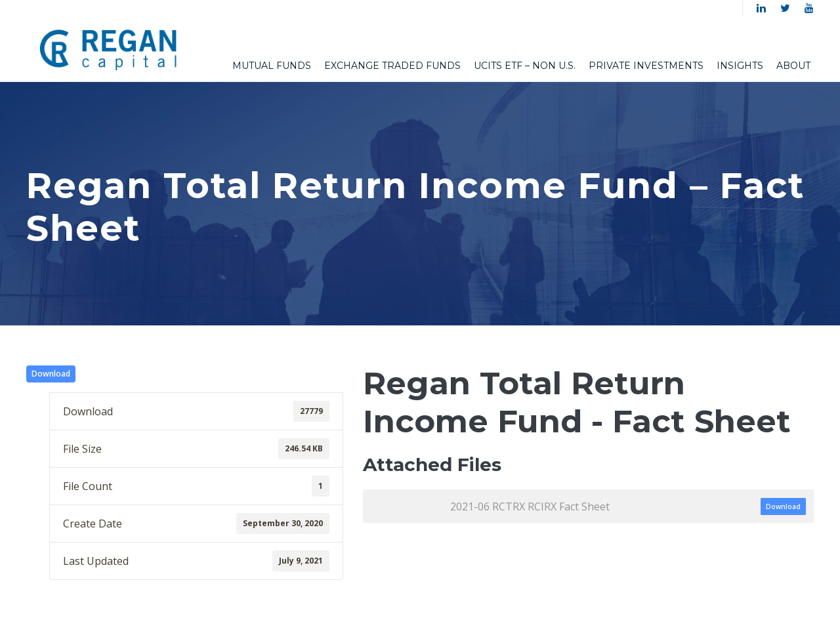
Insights (740, 66)
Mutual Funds (272, 66)
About (793, 66)
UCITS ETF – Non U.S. (525, 66)
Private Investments (646, 66)
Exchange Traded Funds (392, 66)
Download (51, 374)
